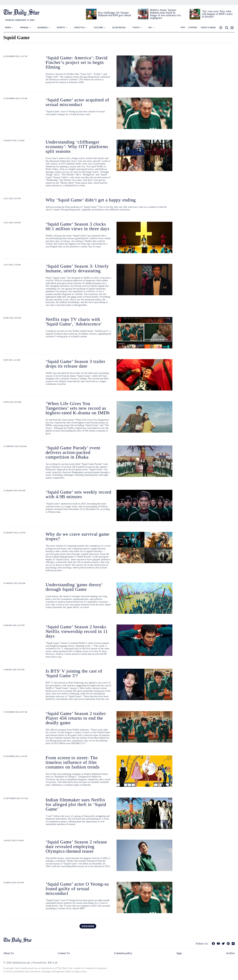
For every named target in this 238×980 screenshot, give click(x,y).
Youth (136, 28)
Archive (230, 953)
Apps (179, 953)
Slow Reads (119, 28)
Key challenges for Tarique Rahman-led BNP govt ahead (115, 14)
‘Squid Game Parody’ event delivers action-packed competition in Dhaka (73, 452)
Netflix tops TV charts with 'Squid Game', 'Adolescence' (74, 322)
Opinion (24, 28)
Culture (98, 28)
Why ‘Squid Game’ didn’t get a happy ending (91, 200)
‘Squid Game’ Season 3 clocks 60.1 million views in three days (78, 226)
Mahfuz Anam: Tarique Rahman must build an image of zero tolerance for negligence (165, 14)
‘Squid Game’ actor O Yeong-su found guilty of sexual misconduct (77, 889)
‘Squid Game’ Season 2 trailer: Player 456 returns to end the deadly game (76, 718)
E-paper (193, 28)
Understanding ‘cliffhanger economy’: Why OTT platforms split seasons (77, 147)
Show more (88, 926)
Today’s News (208, 28)
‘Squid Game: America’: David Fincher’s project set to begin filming (77, 62)
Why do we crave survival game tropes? (78, 536)
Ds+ (150, 28)
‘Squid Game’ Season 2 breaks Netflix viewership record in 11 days (77, 631)
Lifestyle (79, 28)
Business (43, 28)
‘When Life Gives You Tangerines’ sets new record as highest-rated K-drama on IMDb (78, 408)
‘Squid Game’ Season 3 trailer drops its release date (75, 364)
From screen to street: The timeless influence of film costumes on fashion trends (73, 762)
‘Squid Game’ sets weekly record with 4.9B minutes (78, 494)
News (8, 28)
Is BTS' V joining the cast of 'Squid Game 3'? (74, 673)
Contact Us (64, 953)
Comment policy (123, 953)
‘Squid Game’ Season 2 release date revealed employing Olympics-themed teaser (76, 846)
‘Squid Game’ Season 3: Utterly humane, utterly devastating (77, 268)
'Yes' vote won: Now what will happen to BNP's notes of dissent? (217, 14)
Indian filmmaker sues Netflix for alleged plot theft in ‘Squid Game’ (76, 804)
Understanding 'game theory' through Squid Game (74, 587)
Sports (61, 28)
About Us (9, 953)
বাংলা (183, 28)
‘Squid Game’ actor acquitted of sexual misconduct (77, 102)
